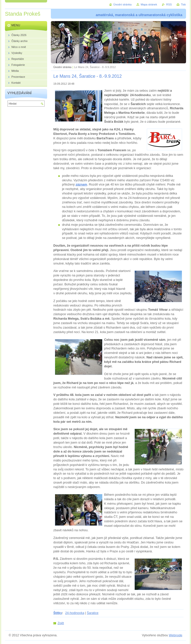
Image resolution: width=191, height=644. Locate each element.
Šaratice (93, 613)
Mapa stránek (149, 4)
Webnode (175, 635)
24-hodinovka (75, 613)
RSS (169, 4)
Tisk (183, 4)
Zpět (61, 623)
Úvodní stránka (62, 67)
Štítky (58, 613)
